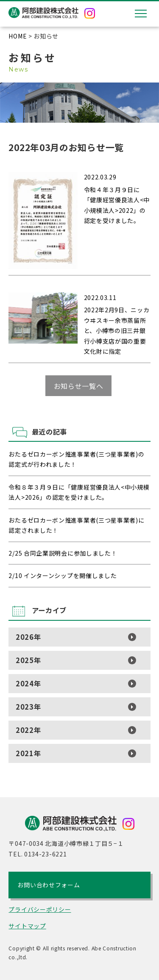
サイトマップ (27, 926)
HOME (18, 36)
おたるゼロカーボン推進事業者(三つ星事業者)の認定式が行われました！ (76, 459)
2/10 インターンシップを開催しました (63, 575)
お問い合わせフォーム (49, 885)
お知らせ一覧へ (79, 386)
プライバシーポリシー (40, 909)
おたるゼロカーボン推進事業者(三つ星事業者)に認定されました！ (76, 525)
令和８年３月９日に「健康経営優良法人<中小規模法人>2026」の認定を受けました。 (79, 492)
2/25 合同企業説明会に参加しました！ (63, 553)
